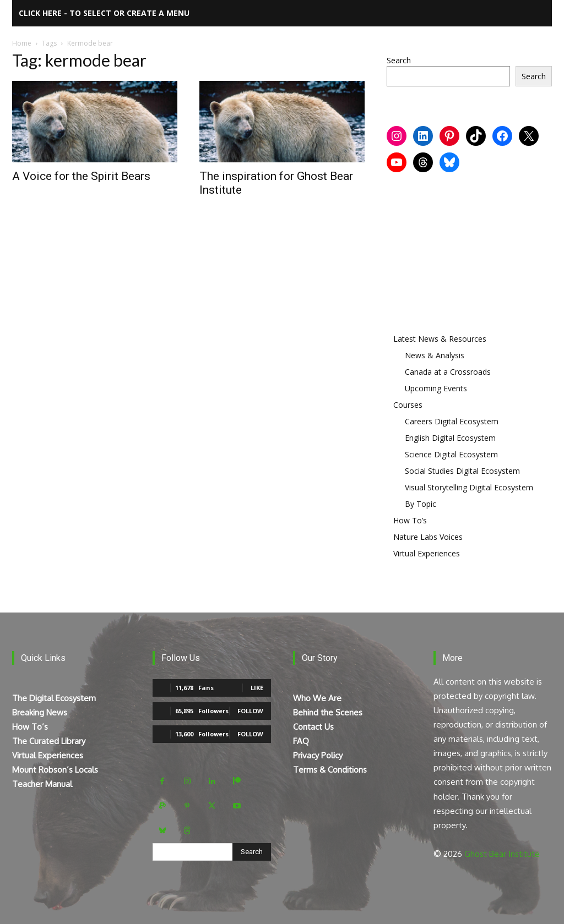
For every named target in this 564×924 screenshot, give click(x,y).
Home (22, 43)
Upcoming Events (436, 388)
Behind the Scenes (328, 712)
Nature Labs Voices (428, 537)
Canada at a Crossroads (448, 372)
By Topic (421, 504)
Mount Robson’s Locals (55, 770)
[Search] (252, 852)
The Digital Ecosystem (54, 698)
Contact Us (313, 727)
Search (399, 60)
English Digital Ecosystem (450, 438)
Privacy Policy (318, 755)
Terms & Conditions (330, 770)
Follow (250, 711)
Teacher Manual (42, 784)
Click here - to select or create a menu (104, 13)
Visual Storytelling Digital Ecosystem (469, 487)
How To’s (410, 520)
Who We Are (317, 698)
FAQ (301, 741)
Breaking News (40, 712)
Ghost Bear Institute (502, 854)
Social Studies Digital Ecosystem (462, 471)
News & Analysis (435, 355)
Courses (408, 405)
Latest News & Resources (440, 339)
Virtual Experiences (427, 553)
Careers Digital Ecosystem (452, 421)
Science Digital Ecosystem (451, 454)
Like (257, 688)
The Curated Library (49, 741)
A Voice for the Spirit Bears (81, 176)
